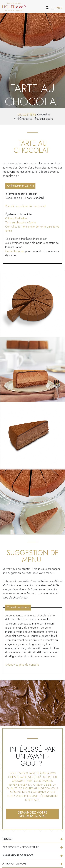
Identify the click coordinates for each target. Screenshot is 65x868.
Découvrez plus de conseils (22, 665)
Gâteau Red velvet (16, 218)
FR (60, 8)
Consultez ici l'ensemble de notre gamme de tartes (32, 229)
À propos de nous (32, 864)
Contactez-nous (15, 251)
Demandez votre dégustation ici (32, 814)
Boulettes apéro (44, 119)
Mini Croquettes (23, 119)
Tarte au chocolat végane (21, 222)
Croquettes (44, 114)
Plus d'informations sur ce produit (26, 206)
